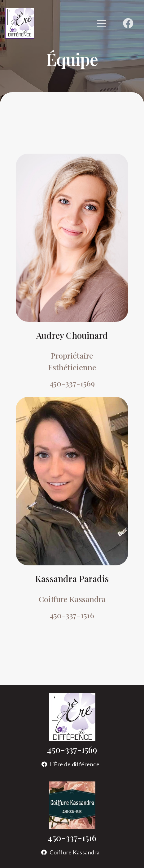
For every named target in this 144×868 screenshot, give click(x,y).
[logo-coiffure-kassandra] (72, 805)
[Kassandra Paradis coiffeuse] (72, 481)
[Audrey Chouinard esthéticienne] (72, 238)
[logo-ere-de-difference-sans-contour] (72, 717)
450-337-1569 (72, 749)
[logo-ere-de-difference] (20, 23)
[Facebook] (128, 23)
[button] (101, 23)
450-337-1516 (72, 838)
